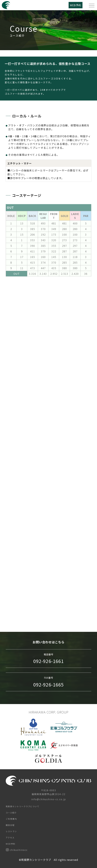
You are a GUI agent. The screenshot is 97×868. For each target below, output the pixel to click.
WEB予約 (76, 5)
